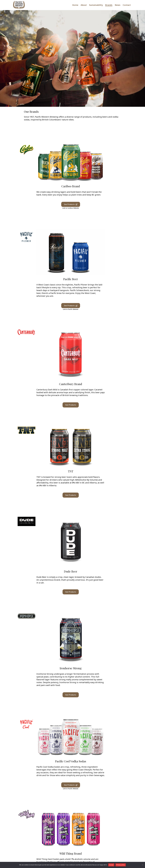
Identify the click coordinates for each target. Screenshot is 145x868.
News (118, 5)
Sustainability (96, 5)
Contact (127, 5)
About (84, 5)
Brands (109, 5)
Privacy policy (121, 865)
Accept (111, 865)
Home (75, 5)
